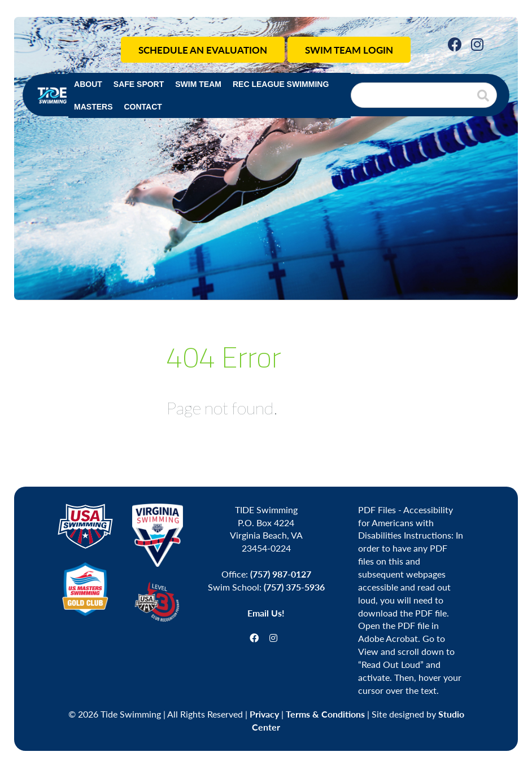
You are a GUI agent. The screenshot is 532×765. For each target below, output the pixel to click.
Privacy (264, 714)
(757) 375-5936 (294, 587)
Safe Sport (139, 84)
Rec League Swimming (281, 84)
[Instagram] (477, 44)
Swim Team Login (349, 50)
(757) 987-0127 (281, 574)
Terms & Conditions (325, 714)
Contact (143, 107)
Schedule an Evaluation (203, 50)
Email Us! (266, 613)
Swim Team (198, 84)
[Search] (424, 95)
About (88, 84)
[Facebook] (455, 44)
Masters (93, 107)
